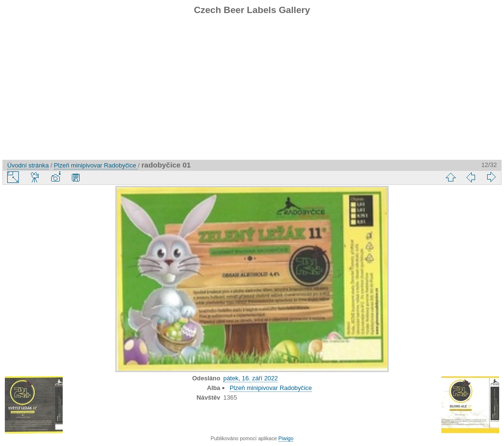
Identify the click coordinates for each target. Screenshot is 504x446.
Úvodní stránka (28, 165)
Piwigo (286, 438)
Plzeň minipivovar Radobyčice (96, 165)
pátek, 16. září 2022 (251, 378)
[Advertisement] (252, 92)
